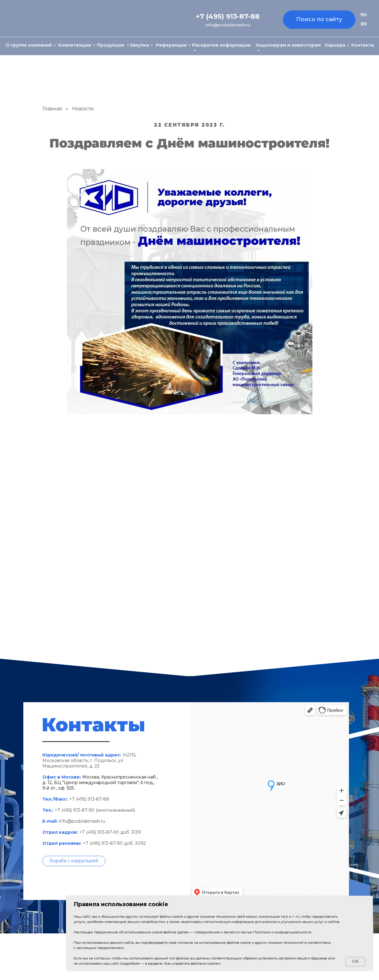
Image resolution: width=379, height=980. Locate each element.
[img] (33, 19)
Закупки (139, 45)
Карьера (335, 45)
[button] (74, 861)
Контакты (363, 45)
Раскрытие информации (221, 45)
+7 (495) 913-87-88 (228, 16)
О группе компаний (29, 45)
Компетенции (75, 45)
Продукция (111, 45)
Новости (83, 109)
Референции (171, 45)
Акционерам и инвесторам (288, 45)
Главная (52, 109)
